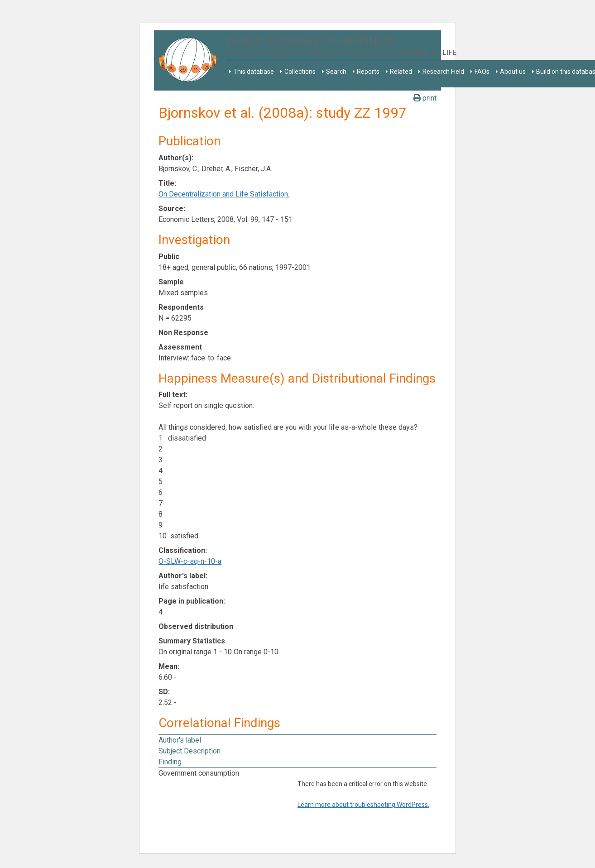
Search (336, 72)
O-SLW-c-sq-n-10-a (190, 561)
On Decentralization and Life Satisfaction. (224, 194)
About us (513, 72)
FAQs (482, 72)
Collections (300, 72)
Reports (368, 72)
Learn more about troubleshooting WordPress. (363, 805)
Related (401, 72)
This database (254, 72)
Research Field (443, 72)
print (425, 98)
